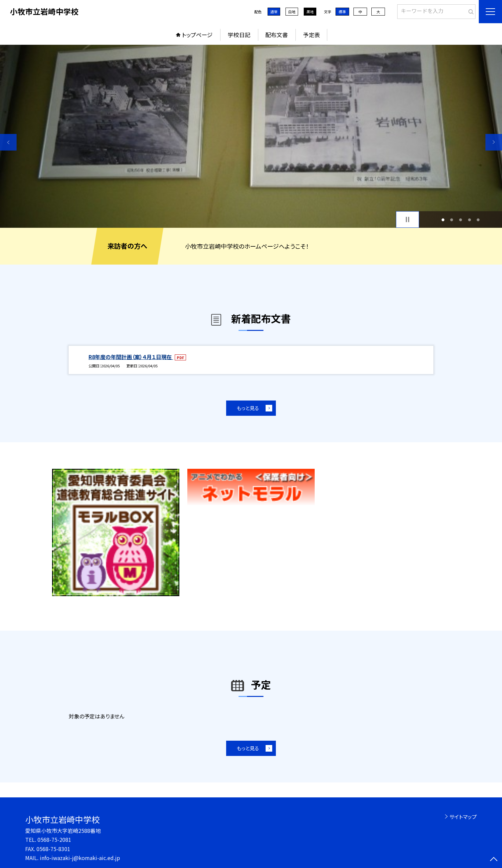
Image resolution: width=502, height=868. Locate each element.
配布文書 (277, 35)
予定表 (312, 35)
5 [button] (478, 220)
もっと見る (248, 408)
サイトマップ (463, 817)
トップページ (197, 35)
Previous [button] (8, 142)
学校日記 (239, 35)
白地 (292, 12)
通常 (274, 12)
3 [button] (461, 220)
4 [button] (469, 220)
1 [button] (443, 220)
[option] (251, 136)
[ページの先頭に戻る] (494, 860)
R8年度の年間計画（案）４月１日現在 (131, 357)
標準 (342, 12)
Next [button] (494, 142)
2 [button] (452, 220)
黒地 (310, 12)
